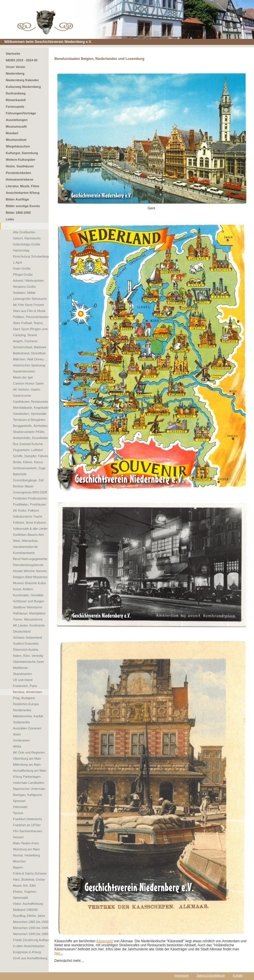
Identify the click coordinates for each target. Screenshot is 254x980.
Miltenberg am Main (27, 765)
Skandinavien (22, 674)
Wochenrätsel (16, 140)
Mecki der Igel (23, 377)
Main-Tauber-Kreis (26, 843)
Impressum (182, 976)
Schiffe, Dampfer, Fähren (31, 456)
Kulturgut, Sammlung (22, 153)
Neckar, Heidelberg (26, 855)
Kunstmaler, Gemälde (28, 595)
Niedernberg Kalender (22, 80)
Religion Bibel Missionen (30, 577)
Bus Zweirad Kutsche (28, 444)
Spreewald (20, 898)
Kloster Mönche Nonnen (30, 571)
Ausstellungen (17, 120)
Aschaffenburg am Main (30, 771)
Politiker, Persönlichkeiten (31, 317)
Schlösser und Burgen (29, 601)
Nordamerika (22, 710)
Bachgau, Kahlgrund (27, 795)
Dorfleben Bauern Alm (29, 535)
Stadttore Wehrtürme (28, 607)
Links (10, 219)
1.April (17, 262)
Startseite (13, 54)
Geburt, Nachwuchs (27, 238)
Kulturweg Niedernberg (23, 87)
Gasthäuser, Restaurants (31, 402)
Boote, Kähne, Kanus (28, 462)
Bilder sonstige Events (23, 206)
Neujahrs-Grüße (24, 287)
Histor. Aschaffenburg (28, 904)
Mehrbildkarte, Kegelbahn (31, 408)
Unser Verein (15, 67)
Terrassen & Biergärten (29, 420)
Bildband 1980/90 (25, 910)
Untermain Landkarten (29, 783)
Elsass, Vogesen (25, 892)
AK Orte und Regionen (29, 752)
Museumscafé (16, 126)
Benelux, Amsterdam (28, 692)
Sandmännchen (24, 371)
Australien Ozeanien (27, 728)
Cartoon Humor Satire (28, 383)
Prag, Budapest (24, 698)
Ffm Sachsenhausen (28, 831)
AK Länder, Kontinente (29, 625)
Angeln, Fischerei (25, 341)
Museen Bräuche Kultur (30, 583)
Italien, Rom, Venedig (28, 656)
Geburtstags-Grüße (27, 244)
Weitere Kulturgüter (20, 160)
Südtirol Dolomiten (26, 644)
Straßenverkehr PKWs (29, 432)
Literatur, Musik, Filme (22, 186)
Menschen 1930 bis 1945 (31, 928)
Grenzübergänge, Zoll (28, 480)
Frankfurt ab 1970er (27, 825)
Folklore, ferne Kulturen (29, 523)
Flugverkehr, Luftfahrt (28, 450)
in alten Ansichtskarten (29, 946)
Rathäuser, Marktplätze (29, 613)
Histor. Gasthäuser (20, 166)
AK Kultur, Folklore (26, 510)
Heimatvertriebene (20, 179)
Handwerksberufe (25, 547)
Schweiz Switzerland (28, 637)
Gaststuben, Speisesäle (30, 414)
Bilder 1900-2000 (18, 213)
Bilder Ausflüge (17, 199)
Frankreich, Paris (25, 686)
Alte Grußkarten (24, 232)
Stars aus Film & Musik (29, 311)
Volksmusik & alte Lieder (30, 529)
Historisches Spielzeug (29, 365)
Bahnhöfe (20, 474)
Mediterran (21, 668)
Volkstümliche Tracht (28, 517)
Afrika (17, 746)
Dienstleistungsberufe (28, 565)
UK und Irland (23, 680)
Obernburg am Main (27, 758)
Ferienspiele (15, 107)
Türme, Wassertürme (28, 619)
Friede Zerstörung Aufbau (31, 940)
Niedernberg (15, 73)
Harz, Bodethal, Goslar (29, 879)
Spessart (19, 801)
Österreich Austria (25, 650)
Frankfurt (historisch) (28, 819)
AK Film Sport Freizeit (28, 305)
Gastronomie (22, 396)
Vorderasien (21, 740)
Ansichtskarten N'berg (23, 193)
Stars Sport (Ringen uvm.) (31, 329)
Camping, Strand (25, 335)
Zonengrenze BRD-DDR (30, 492)
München (19, 861)
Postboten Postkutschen (30, 498)
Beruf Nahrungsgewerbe (30, 559)
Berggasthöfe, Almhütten (30, 426)
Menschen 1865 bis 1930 (31, 922)
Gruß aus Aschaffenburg (30, 958)
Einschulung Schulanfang (31, 256)
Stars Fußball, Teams (28, 323)
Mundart (12, 133)
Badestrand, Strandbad (29, 353)
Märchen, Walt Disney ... (30, 359)
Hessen (18, 837)
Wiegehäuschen (18, 146)
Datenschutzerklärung (211, 976)
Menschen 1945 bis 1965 (31, 934)
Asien (17, 734)
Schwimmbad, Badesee (30, 347)
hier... (59, 953)
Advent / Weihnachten (28, 281)
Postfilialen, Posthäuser (30, 504)
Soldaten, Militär (24, 293)
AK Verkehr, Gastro (26, 389)
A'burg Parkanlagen (27, 777)
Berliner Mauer (23, 486)
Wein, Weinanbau (25, 541)
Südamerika (21, 722)
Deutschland (22, 631)
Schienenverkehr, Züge (29, 468)
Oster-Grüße (22, 268)
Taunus (18, 813)
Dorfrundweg (16, 93)
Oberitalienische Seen (29, 662)
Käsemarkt (105, 941)
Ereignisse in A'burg (27, 952)
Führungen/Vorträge (21, 113)
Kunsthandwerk (24, 553)
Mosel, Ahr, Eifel (24, 886)
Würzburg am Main (26, 849)
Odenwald (20, 807)
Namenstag (21, 250)
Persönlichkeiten (18, 173)
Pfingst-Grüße (23, 275)
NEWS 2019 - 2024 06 (22, 60)
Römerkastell (16, 100)
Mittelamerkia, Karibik (28, 716)
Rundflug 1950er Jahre (29, 916)
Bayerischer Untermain (29, 789)
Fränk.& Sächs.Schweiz (30, 873)
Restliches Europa (26, 704)
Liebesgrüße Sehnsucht (30, 299)
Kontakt (238, 976)
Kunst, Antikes (23, 589)
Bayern (18, 867)
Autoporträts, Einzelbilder (31, 438)
